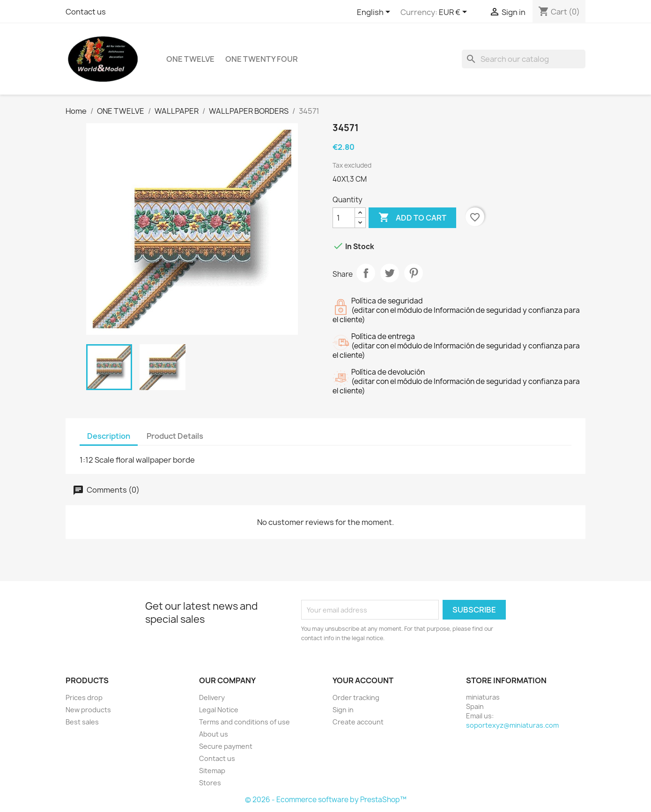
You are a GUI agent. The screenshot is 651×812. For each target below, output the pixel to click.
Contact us (86, 12)
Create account (358, 722)
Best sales (82, 722)
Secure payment (226, 746)
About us (214, 734)
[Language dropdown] (375, 13)
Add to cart (412, 218)
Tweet (390, 273)
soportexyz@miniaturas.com (512, 725)
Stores (210, 783)
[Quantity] (344, 218)
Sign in (343, 710)
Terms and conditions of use (244, 722)
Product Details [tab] (175, 436)
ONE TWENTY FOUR (262, 59)
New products (88, 710)
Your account (363, 680)
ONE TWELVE (190, 59)
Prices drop (84, 698)
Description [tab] (109, 436)
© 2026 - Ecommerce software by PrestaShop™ (326, 800)
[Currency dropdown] (455, 13)
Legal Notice (219, 710)
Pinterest (414, 273)
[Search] (524, 59)
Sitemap (212, 771)
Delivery (212, 698)
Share (366, 273)
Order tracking (356, 698)
